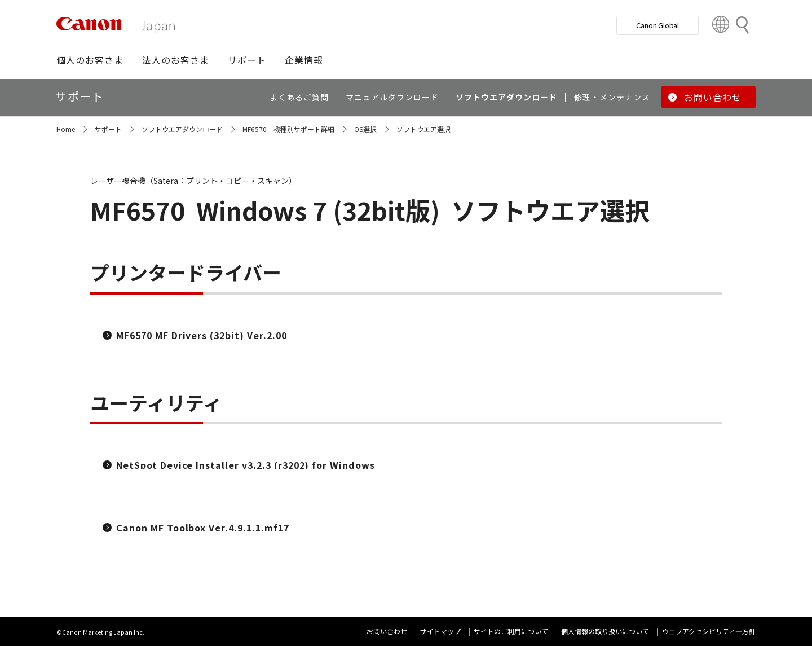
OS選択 (365, 129)
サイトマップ (440, 631)
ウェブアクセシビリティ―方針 (709, 631)
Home (66, 129)
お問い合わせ (387, 631)
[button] (90, 60)
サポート (108, 129)
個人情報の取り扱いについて (605, 631)
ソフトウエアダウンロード (182, 129)
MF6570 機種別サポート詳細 (288, 129)
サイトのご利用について (511, 631)
